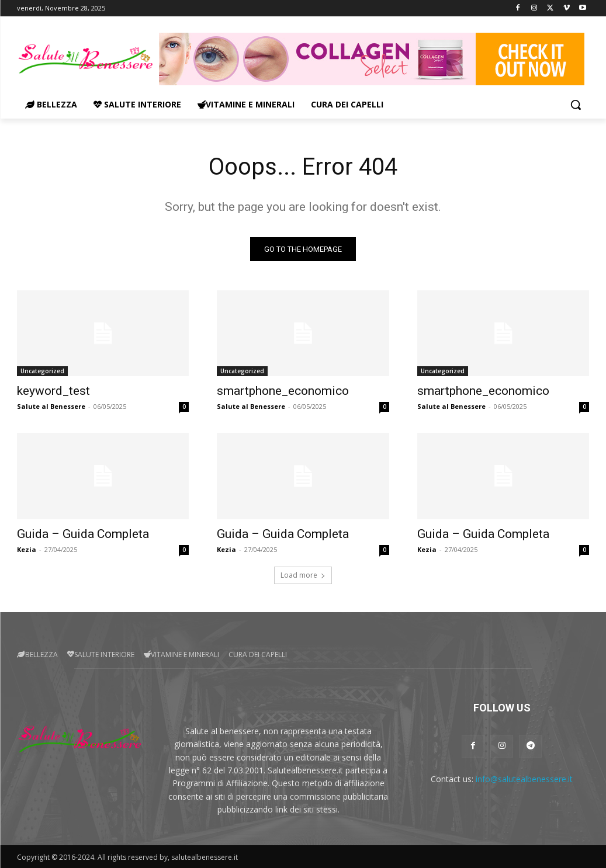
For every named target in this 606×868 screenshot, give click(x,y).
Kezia (27, 549)
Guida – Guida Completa (83, 534)
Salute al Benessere (51, 406)
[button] (576, 105)
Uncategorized (42, 371)
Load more (303, 575)
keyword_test (53, 391)
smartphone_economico (283, 391)
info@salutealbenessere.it (524, 779)
